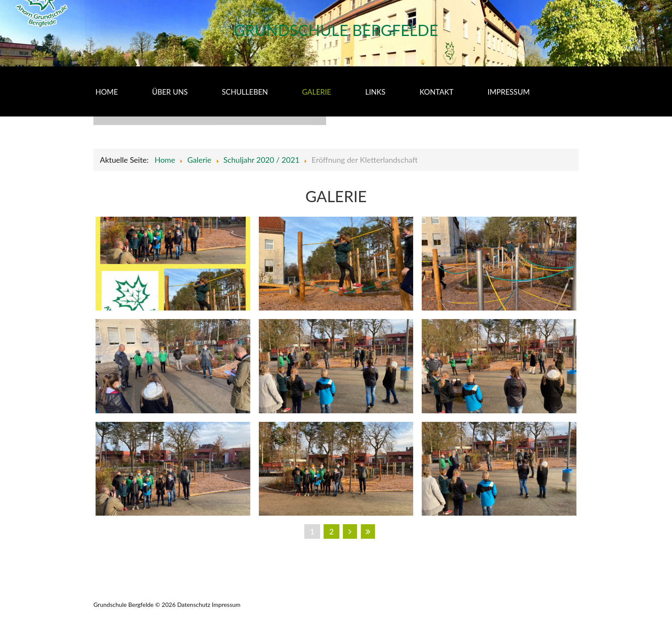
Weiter (350, 531)
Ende (368, 531)
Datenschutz (193, 605)
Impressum (226, 605)
